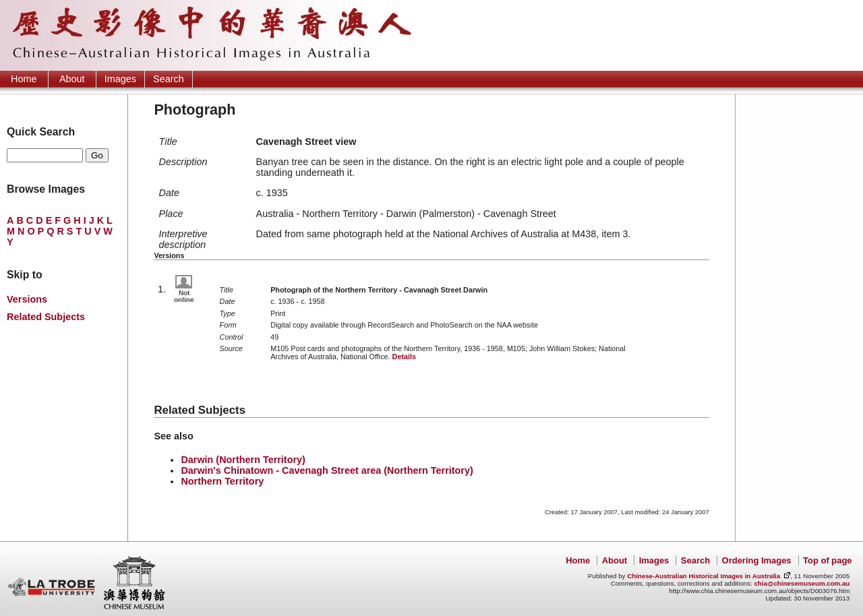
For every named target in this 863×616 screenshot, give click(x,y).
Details (404, 357)
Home (24, 79)
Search (169, 79)
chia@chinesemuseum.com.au (802, 583)
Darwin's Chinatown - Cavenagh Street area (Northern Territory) (327, 470)
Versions (27, 299)
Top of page (827, 560)
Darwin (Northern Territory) (243, 460)
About (72, 79)
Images (120, 79)
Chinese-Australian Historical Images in (704, 576)
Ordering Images (757, 560)
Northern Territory (222, 481)
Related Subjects (46, 317)
